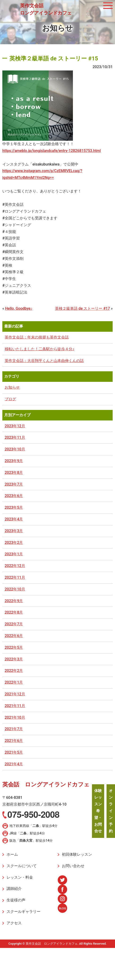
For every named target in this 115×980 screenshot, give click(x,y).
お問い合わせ (73, 866)
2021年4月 (14, 764)
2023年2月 (14, 543)
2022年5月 (14, 647)
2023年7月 (14, 484)
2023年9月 (14, 461)
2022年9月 (14, 601)
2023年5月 (14, 507)
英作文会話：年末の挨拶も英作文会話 (37, 337)
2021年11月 (15, 706)
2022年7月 (14, 624)
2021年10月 (15, 717)
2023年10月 (15, 449)
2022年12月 (15, 566)
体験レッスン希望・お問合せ (98, 811)
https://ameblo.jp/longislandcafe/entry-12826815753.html (52, 151)
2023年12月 (15, 426)
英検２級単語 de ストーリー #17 (82, 308)
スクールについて (22, 866)
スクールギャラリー (24, 912)
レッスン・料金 (20, 877)
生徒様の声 (16, 900)
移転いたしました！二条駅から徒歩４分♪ (40, 349)
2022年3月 (14, 659)
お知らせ (12, 387)
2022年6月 (14, 636)
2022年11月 (15, 577)
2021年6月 (14, 741)
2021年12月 (15, 694)
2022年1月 (14, 682)
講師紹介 (14, 889)
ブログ (10, 399)
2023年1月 (14, 554)
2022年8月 (14, 612)
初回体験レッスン (77, 854)
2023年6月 (14, 496)
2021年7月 (14, 729)
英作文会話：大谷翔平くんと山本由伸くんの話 (44, 361)
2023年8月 (14, 473)
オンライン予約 (111, 811)
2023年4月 (14, 519)
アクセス (14, 923)
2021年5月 (14, 752)
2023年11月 (15, 437)
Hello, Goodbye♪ (19, 308)
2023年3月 (14, 531)
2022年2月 (14, 671)
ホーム (12, 854)
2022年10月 (15, 589)
